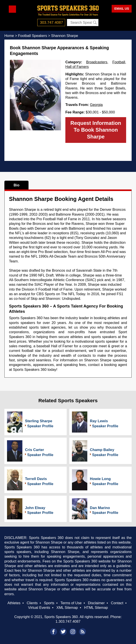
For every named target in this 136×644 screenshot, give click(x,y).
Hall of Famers (77, 67)
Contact (117, 603)
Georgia (96, 105)
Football (119, 62)
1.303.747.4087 (68, 621)
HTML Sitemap (96, 608)
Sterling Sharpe (39, 421)
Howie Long (100, 479)
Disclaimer (96, 603)
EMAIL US (122, 9)
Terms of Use (71, 603)
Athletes (14, 603)
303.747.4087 (51, 22)
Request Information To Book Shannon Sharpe (96, 130)
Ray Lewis (99, 421)
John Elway (35, 508)
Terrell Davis (36, 479)
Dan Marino (100, 508)
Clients (32, 603)
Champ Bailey (102, 450)
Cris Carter (35, 450)
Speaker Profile (40, 426)
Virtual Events (39, 608)
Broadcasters (97, 62)
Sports (49, 603)
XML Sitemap (67, 608)
